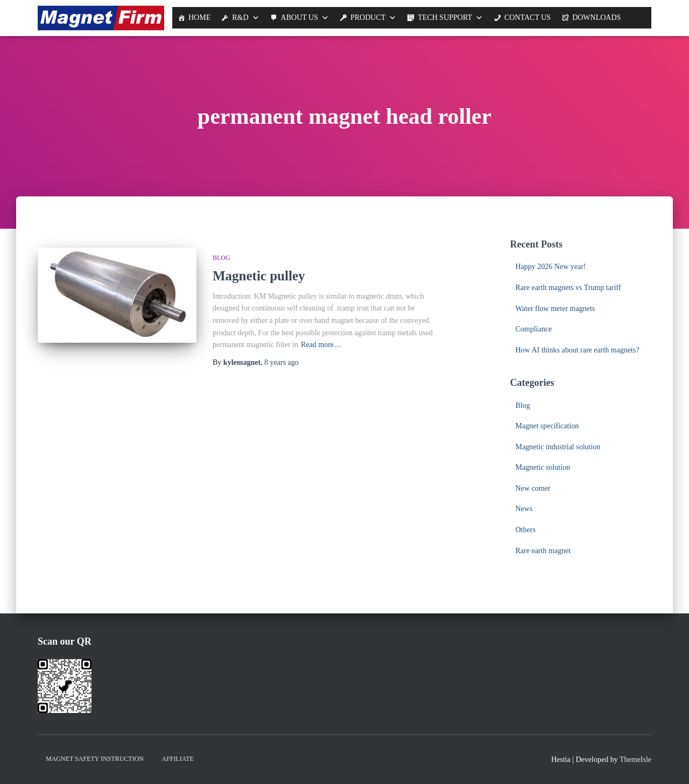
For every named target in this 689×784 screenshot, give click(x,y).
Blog (222, 258)
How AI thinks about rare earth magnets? (578, 350)
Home (199, 17)
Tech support (445, 17)
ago (282, 362)
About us (300, 17)
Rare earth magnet (543, 551)
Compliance (534, 329)
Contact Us (528, 17)
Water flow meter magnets (556, 309)
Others (526, 530)
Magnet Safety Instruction (95, 759)
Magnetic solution (543, 467)
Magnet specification (547, 426)
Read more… (321, 345)
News (524, 509)
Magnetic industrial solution (558, 447)
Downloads (596, 17)
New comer (533, 488)
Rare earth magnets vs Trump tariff (568, 288)
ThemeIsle (635, 760)
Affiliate (178, 759)
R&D (240, 17)
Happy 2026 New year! (551, 267)
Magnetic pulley (259, 276)
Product (368, 17)
